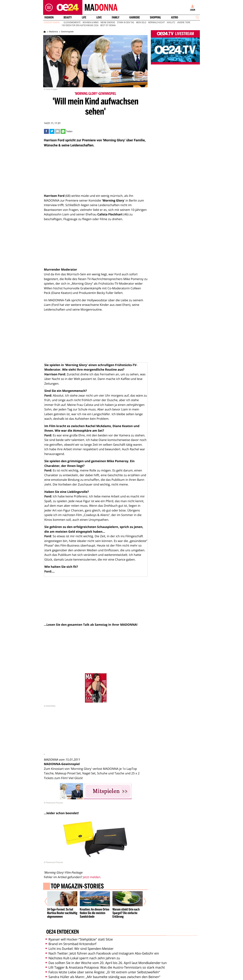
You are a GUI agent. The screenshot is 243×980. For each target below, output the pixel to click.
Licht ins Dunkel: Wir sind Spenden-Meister (80, 946)
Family (116, 17)
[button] (48, 7)
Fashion (49, 17)
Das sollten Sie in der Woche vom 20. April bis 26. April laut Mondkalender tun (106, 960)
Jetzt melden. (92, 877)
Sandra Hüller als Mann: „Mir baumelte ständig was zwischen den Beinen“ (103, 974)
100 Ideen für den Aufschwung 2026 (80, 25)
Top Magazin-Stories (77, 887)
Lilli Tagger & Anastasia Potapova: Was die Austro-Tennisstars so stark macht (105, 964)
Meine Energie (108, 23)
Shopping (155, 17)
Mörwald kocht (157, 23)
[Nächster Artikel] (143, 900)
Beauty (68, 17)
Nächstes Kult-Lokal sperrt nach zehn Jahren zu (83, 955)
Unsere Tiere (184, 23)
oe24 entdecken (62, 929)
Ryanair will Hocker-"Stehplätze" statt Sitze (79, 936)
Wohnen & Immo (91, 23)
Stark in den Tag (126, 23)
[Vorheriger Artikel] (48, 900)
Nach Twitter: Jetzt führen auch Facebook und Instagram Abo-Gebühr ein (102, 950)
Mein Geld (141, 23)
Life (84, 17)
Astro (175, 17)
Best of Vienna (108, 25)
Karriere (135, 17)
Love (99, 17)
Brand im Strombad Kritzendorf (71, 941)
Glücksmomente (72, 23)
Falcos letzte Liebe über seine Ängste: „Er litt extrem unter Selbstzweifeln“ (103, 969)
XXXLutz (171, 23)
